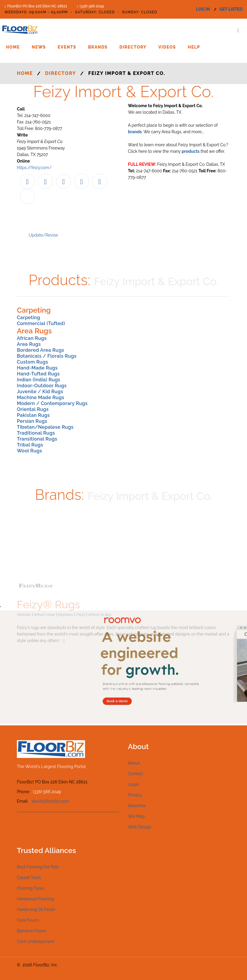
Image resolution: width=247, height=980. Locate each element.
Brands (98, 47)
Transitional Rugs (37, 439)
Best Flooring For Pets (38, 867)
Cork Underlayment (36, 942)
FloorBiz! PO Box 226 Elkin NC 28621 (37, 6)
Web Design (140, 827)
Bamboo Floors (32, 931)
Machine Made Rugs (41, 397)
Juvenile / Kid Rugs (40, 392)
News (39, 47)
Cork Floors (28, 920)
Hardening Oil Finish (36, 910)
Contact (135, 774)
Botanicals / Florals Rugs (47, 356)
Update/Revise (43, 235)
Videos (167, 47)
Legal (133, 784)
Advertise (137, 806)
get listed (231, 9)
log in (203, 9)
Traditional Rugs (36, 433)
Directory (133, 47)
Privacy (135, 795)
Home (13, 47)
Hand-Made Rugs (37, 368)
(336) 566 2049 (92, 6)
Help (194, 47)
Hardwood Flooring (35, 899)
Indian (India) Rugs (39, 380)
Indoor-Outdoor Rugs (42, 386)
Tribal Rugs (30, 445)
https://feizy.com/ (34, 168)
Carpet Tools (29, 878)
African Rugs (32, 338)
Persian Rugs (32, 421)
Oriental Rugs (33, 409)
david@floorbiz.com (50, 801)
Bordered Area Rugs (40, 350)
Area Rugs (29, 344)
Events (67, 47)
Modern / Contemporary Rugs (52, 403)
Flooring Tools (30, 888)
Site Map (136, 816)
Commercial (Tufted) (41, 323)
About (134, 763)
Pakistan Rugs (33, 415)
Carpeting (28, 318)
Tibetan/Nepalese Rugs (45, 427)
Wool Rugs (29, 451)
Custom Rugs (32, 362)
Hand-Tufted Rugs (38, 374)
